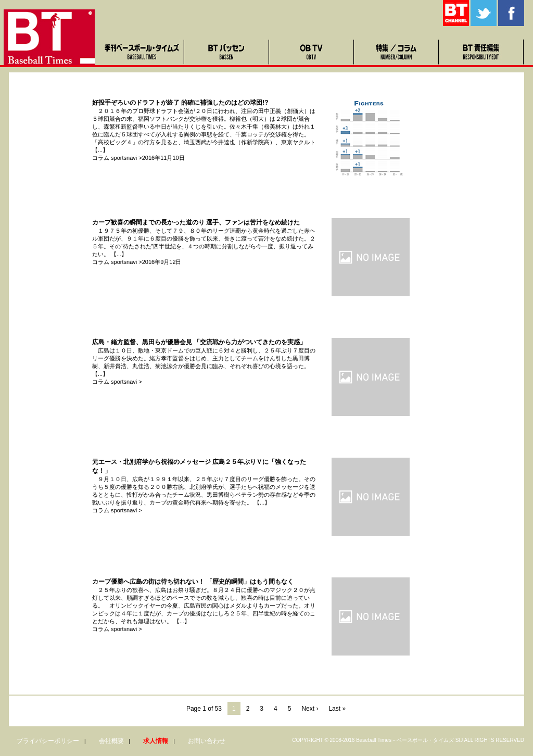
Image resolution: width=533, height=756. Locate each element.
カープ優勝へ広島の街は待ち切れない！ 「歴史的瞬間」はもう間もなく (193, 582)
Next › (310, 709)
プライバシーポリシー (48, 741)
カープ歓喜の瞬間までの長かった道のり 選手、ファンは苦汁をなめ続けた (196, 222)
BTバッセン (227, 52)
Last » (337, 709)
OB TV (312, 52)
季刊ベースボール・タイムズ (142, 52)
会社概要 (111, 741)
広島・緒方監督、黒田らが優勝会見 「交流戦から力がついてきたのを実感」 (199, 342)
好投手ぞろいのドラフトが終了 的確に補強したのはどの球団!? (180, 103)
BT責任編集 (482, 52)
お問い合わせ (207, 741)
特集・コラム (397, 52)
